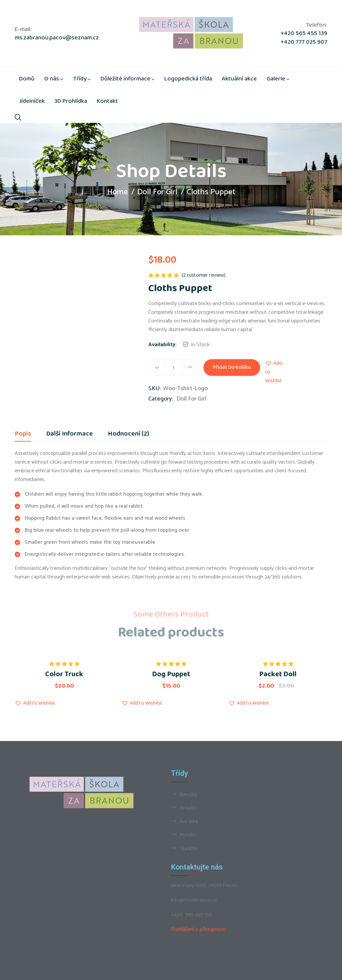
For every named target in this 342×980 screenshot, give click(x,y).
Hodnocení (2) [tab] (128, 435)
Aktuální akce (239, 79)
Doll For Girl (157, 192)
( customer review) (204, 275)
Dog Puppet (171, 674)
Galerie (276, 79)
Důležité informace (125, 79)
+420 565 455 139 (304, 34)
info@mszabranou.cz (194, 900)
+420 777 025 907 (304, 42)
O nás (52, 79)
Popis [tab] (23, 435)
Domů (27, 79)
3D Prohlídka (71, 101)
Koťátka (189, 821)
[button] (274, 372)
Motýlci (188, 835)
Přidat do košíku (232, 367)
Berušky (188, 794)
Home (118, 192)
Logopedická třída (188, 79)
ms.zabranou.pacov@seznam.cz (57, 38)
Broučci (188, 808)
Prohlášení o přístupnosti (198, 929)
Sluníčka (189, 848)
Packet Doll (278, 674)
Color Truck (64, 674)
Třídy (80, 79)
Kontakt (107, 101)
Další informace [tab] (69, 435)
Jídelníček (32, 101)
